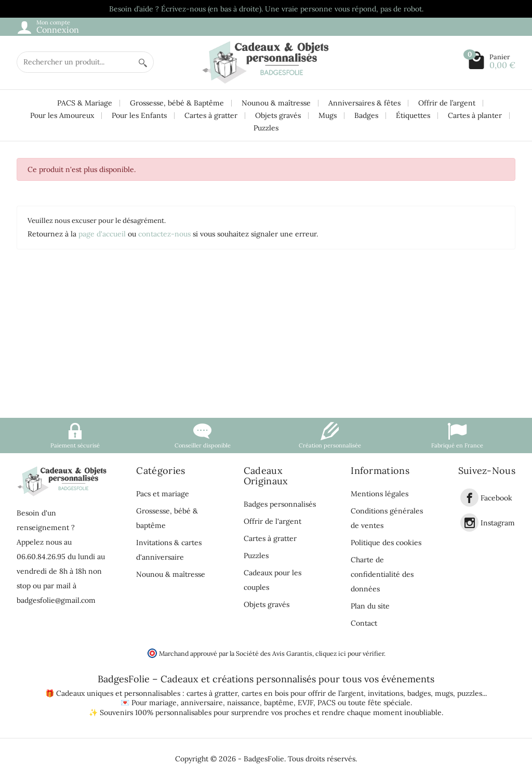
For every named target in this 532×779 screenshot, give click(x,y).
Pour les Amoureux (62, 115)
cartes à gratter (212, 693)
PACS (327, 703)
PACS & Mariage (85, 103)
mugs (444, 693)
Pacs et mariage (163, 494)
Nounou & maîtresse (276, 103)
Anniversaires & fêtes (364, 103)
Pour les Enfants (139, 115)
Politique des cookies (386, 543)
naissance (243, 703)
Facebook (496, 498)
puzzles (470, 693)
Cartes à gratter (211, 115)
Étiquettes (413, 115)
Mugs (328, 115)
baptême (279, 703)
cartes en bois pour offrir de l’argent (303, 693)
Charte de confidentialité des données (382, 574)
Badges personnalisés (280, 504)
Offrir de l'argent (272, 521)
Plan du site (370, 606)
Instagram (498, 523)
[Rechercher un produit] (75, 62)
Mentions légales (380, 494)
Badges (366, 115)
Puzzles (266, 128)
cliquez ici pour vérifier (350, 653)
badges (419, 693)
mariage (163, 703)
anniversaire (202, 703)
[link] (469, 498)
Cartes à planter (475, 115)
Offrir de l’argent (447, 103)
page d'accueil (102, 234)
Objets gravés (278, 115)
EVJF (305, 703)
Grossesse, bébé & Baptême (177, 103)
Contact (364, 623)
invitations (385, 693)
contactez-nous (164, 234)
